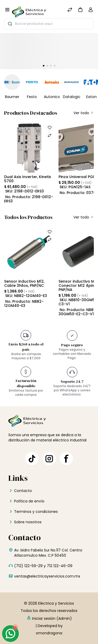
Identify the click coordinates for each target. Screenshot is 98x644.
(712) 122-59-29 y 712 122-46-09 (43, 566)
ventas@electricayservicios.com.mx (47, 576)
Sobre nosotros (28, 522)
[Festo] (32, 82)
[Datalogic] (72, 82)
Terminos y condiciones (36, 512)
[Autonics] (52, 82)
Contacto (23, 491)
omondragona (49, 633)
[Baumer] (12, 82)
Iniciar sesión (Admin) (49, 618)
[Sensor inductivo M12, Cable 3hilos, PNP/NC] (29, 252)
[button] (80, 10)
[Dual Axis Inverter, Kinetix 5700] (29, 147)
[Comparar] (70, 10)
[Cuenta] (91, 11)
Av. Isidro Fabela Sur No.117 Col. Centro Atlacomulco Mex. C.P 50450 (48, 553)
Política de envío (29, 501)
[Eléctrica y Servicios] (29, 10)
